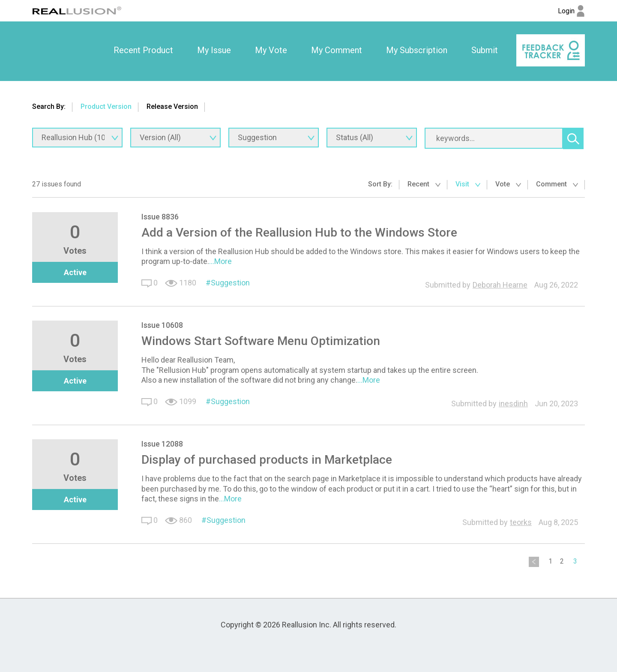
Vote (508, 184)
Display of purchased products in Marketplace (267, 460)
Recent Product (143, 50)
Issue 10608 (162, 325)
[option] (143, 51)
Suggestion (230, 283)
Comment (557, 184)
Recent (424, 184)
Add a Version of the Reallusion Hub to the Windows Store (299, 232)
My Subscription (417, 50)
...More (220, 261)
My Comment (337, 50)
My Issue (214, 50)
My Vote (271, 50)
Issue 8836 (160, 217)
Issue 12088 (162, 444)
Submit (485, 50)
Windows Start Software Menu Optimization (261, 341)
